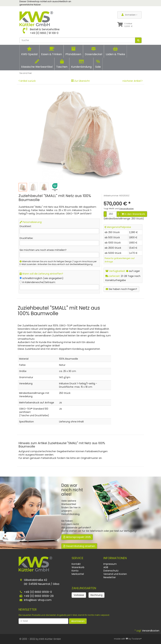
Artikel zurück (28, 81)
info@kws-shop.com (38, 600)
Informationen (115, 558)
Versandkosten (151, 631)
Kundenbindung (81, 64)
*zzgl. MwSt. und (119, 209)
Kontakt (76, 564)
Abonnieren (78, 621)
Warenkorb (78, 567)
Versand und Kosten (115, 574)
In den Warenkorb (133, 214)
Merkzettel (78, 574)
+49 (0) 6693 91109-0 (38, 592)
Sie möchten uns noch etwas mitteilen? (43, 250)
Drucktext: (26, 226)
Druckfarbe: (26, 238)
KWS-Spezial (29, 51)
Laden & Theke (115, 51)
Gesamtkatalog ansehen (79, 546)
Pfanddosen (73, 51)
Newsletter (110, 577)
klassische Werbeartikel (37, 64)
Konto (75, 571)
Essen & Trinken (51, 51)
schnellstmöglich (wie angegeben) (43, 278)
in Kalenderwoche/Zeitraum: (39, 282)
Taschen (62, 64)
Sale (98, 64)
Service (77, 558)
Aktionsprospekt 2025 (77, 537)
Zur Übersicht (82, 81)
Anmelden (129, 15)
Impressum (110, 564)
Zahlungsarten (84, 588)
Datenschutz (111, 571)
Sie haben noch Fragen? (121, 289)
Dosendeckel (93, 51)
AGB (106, 567)
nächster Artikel (132, 81)
